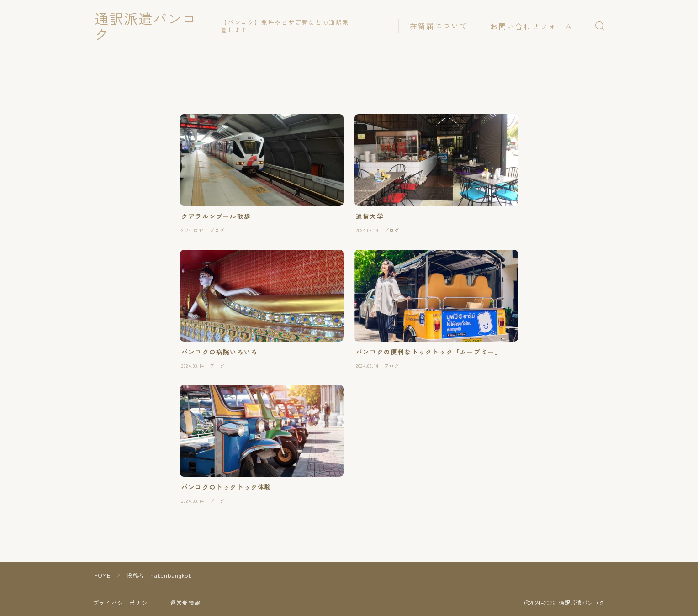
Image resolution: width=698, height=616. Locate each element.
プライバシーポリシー (123, 603)
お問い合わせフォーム (531, 26)
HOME (103, 575)
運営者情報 (185, 603)
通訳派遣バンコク (155, 26)
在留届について (439, 26)
